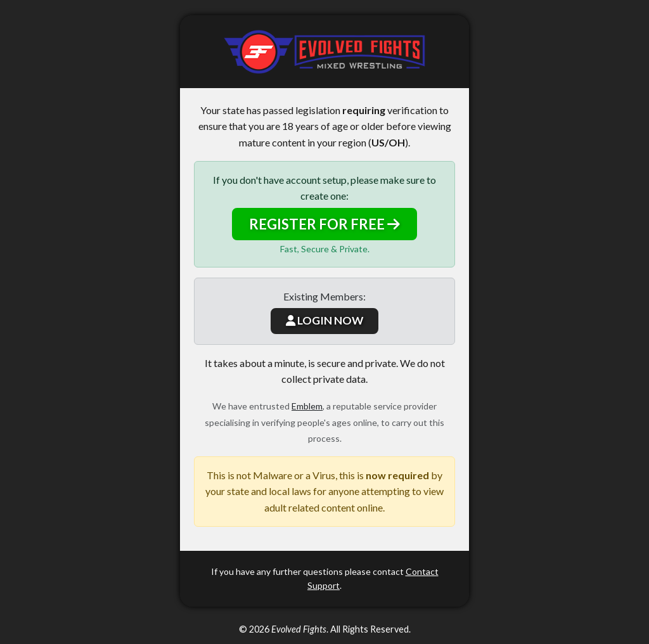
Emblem (307, 406)
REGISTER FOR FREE (324, 224)
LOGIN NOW (324, 320)
